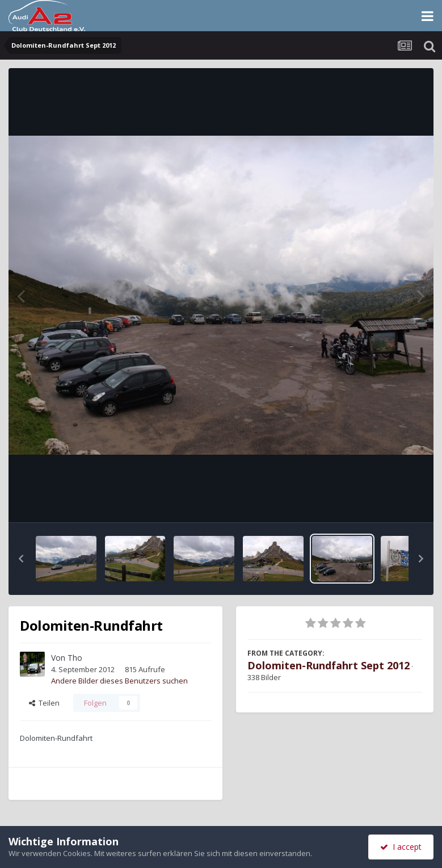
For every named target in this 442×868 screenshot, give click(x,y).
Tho (75, 658)
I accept (401, 847)
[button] (21, 559)
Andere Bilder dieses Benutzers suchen (119, 681)
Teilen (44, 703)
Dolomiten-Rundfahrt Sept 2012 (329, 665)
